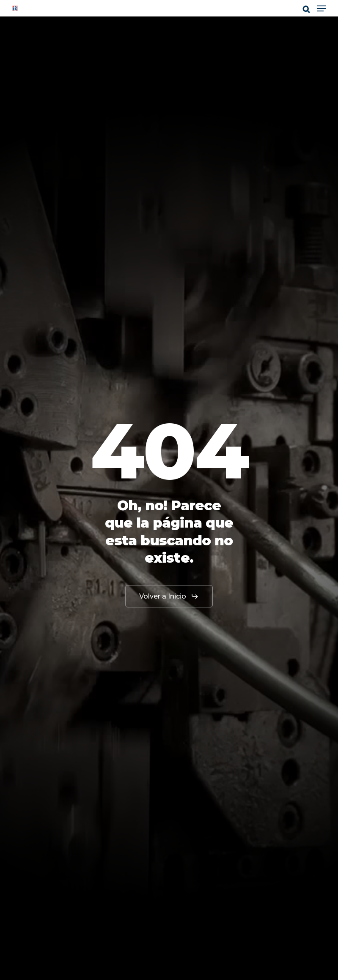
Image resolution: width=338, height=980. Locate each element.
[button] (322, 8)
